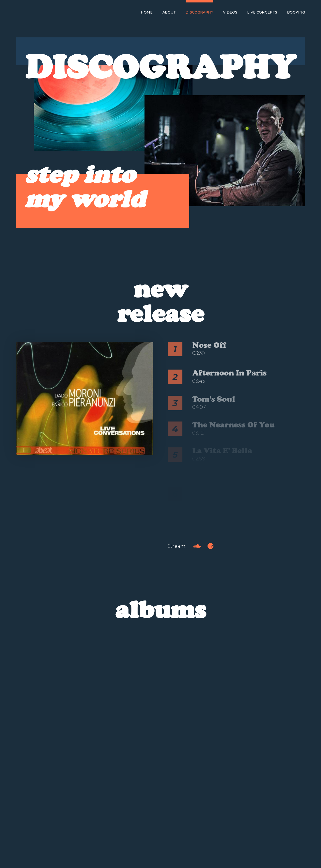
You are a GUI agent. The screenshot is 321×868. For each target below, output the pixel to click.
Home (147, 12)
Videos (230, 12)
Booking (296, 12)
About (169, 12)
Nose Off (209, 345)
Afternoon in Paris (229, 378)
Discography (199, 12)
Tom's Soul (214, 405)
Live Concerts (262, 12)
